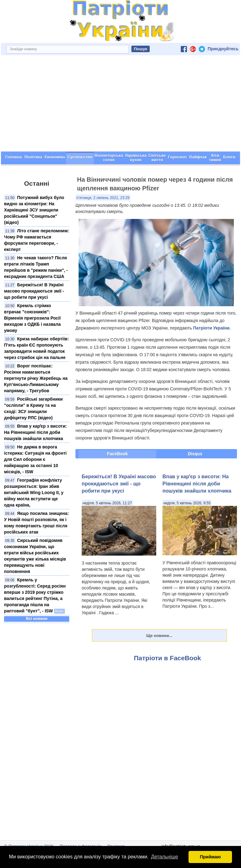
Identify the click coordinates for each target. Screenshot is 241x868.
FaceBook (118, 454)
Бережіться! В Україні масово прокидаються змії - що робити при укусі (34, 291)
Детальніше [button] (164, 857)
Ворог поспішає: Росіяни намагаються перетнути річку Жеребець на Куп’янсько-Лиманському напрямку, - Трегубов (36, 378)
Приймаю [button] (210, 857)
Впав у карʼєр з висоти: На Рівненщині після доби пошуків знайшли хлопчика (35, 432)
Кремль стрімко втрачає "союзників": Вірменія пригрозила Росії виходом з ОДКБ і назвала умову (32, 318)
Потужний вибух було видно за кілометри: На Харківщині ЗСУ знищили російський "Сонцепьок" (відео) (34, 210)
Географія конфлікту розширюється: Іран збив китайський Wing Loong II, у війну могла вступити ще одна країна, (34, 493)
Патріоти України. (212, 328)
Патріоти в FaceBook (167, 658)
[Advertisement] (120, 105)
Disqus (195, 454)
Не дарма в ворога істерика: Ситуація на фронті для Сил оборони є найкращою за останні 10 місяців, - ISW (35, 459)
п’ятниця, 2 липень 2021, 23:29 (103, 198)
